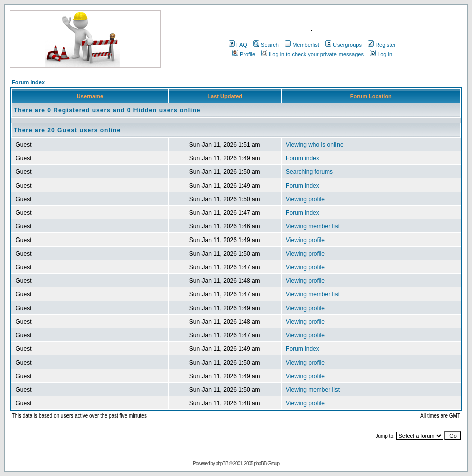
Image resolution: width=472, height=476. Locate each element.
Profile (244, 54)
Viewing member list (313, 226)
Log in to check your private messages (313, 54)
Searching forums (309, 172)
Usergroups (344, 45)
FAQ (238, 45)
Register (382, 45)
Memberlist (302, 45)
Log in (381, 54)
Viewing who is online (315, 145)
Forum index (302, 158)
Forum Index (28, 82)
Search (266, 45)
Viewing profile (305, 199)
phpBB (222, 464)
